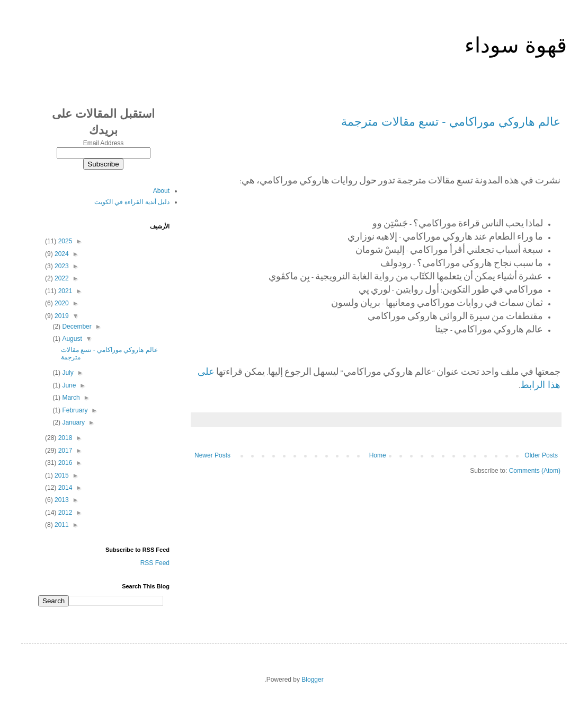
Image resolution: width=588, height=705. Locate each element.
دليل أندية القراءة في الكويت (132, 202)
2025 (64, 241)
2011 (61, 525)
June (68, 385)
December (76, 327)
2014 (64, 488)
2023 (61, 266)
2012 (64, 513)
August (71, 339)
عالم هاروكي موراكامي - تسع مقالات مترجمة (451, 122)
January (73, 422)
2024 (61, 254)
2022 (61, 278)
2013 (61, 500)
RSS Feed (155, 563)
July (67, 373)
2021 (64, 291)
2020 (61, 303)
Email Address (104, 143)
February (74, 410)
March (70, 398)
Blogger (312, 680)
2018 (64, 438)
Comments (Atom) (535, 471)
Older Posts (541, 455)
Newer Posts (212, 455)
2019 (61, 316)
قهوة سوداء (516, 45)
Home (378, 455)
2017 (64, 451)
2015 (61, 475)
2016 (64, 463)
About (161, 191)
